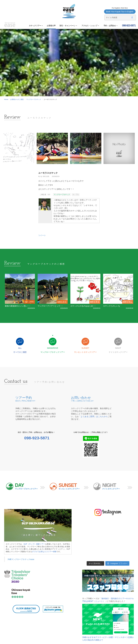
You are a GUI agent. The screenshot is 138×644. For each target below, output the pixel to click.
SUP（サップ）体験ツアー (34, 544)
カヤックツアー (36, 26)
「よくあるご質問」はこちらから (93, 416)
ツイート (42, 235)
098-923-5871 (129, 25)
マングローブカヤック (34, 99)
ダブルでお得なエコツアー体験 (44, 552)
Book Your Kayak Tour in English (120, 12)
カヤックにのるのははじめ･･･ (83, 306)
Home (6, 99)
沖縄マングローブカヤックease (21, 559)
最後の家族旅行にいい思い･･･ (18, 306)
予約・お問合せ (110, 26)
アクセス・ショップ (90, 26)
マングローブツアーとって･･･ (50, 306)
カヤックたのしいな (112, 306)
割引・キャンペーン (68, 26)
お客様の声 (51, 26)
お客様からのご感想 (17, 99)
